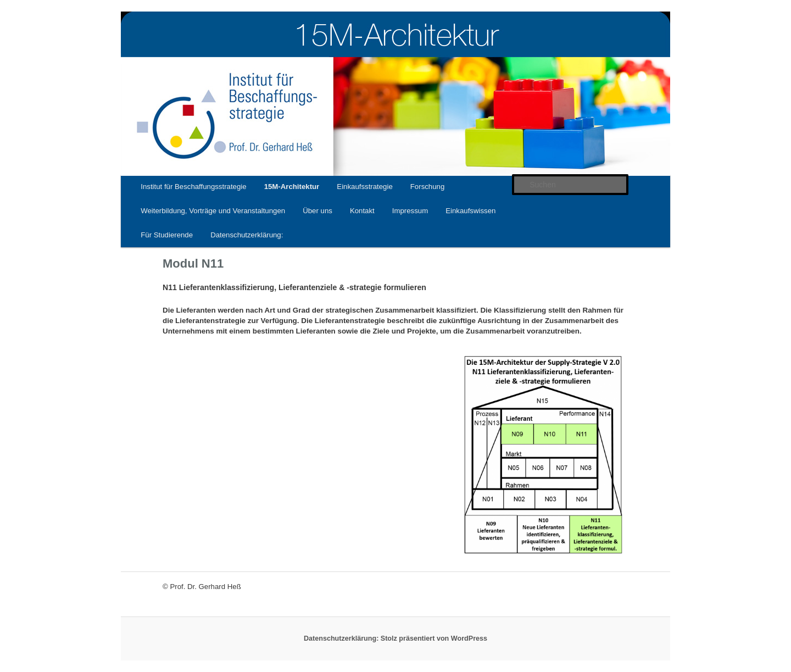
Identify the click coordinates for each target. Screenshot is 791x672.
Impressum (410, 211)
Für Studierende (167, 235)
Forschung (427, 187)
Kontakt (362, 211)
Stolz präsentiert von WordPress (434, 638)
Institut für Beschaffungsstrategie (193, 187)
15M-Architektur (292, 187)
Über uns (317, 211)
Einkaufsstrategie (364, 187)
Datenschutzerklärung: (247, 235)
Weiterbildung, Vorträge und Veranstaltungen (213, 211)
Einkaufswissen (470, 211)
